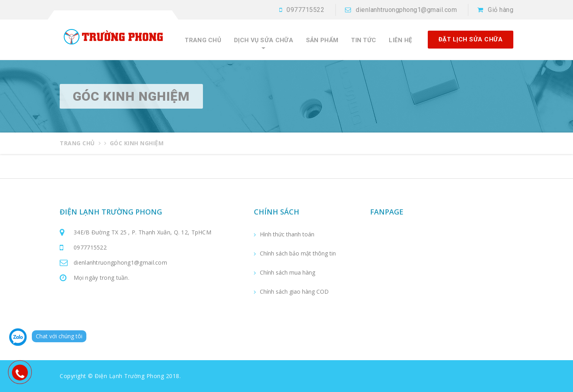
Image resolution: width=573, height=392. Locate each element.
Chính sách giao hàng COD (294, 292)
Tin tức (363, 40)
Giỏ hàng (501, 10)
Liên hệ (400, 40)
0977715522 (305, 10)
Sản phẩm (322, 40)
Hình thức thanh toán (287, 234)
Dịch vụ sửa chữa (264, 40)
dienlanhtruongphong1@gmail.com (406, 10)
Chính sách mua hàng (287, 273)
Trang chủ (203, 40)
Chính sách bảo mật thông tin (298, 254)
